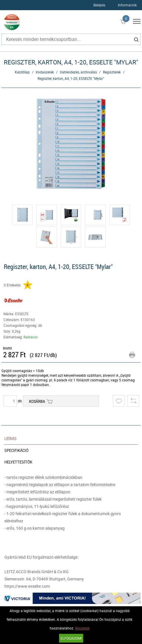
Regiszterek (112, 72)
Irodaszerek (45, 72)
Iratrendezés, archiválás (78, 72)
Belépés (99, 5)
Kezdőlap (22, 72)
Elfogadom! (71, 638)
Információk (127, 5)
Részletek (82, 628)
